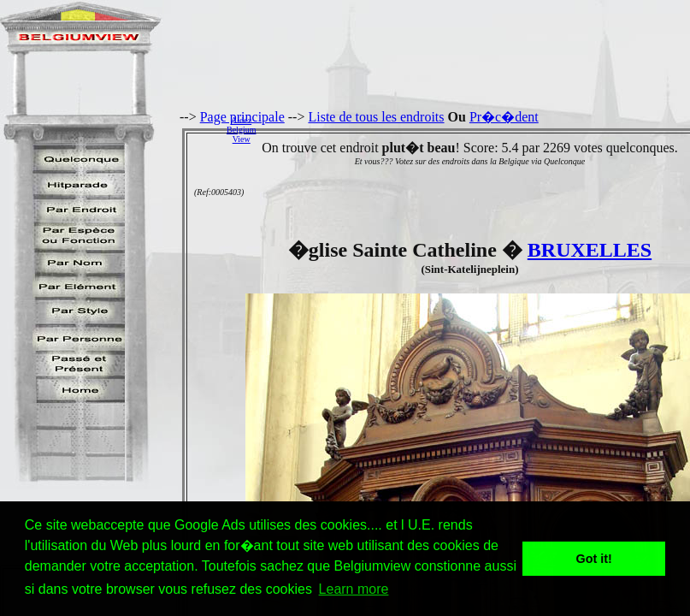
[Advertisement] (478, 129)
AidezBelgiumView (241, 130)
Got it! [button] (594, 559)
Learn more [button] (354, 589)
